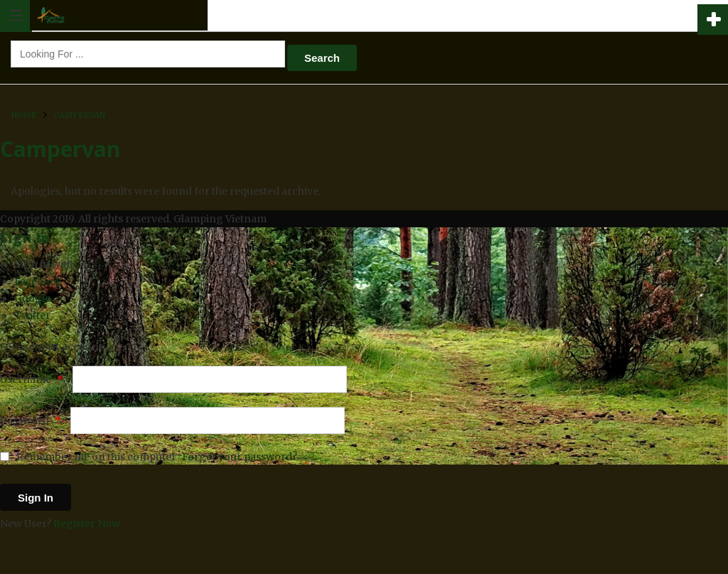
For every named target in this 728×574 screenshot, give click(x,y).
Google (32, 298)
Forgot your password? (240, 457)
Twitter (32, 315)
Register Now (87, 524)
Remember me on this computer (88, 457)
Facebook (38, 281)
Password (31, 421)
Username (32, 379)
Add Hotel (713, 20)
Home (24, 115)
